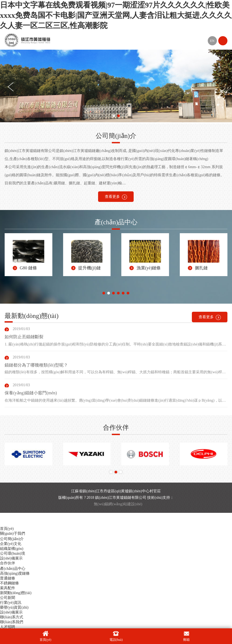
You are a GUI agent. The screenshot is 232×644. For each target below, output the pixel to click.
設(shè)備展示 (11, 558)
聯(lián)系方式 (12, 617)
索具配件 (8, 588)
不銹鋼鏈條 (9, 583)
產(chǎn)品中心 (13, 569)
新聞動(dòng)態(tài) (16, 593)
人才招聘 (8, 627)
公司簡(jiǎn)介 (12, 539)
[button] (114, 116)
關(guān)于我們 (13, 533)
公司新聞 (8, 598)
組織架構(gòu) (12, 549)
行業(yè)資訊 (11, 603)
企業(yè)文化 (11, 544)
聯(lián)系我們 (12, 622)
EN (212, 41)
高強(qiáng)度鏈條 (15, 573)
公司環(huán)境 (13, 553)
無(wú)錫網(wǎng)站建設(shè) (118, 504)
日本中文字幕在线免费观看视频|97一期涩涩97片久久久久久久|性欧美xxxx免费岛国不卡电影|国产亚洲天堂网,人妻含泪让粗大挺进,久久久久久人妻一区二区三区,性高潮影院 (116, 15)
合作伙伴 (8, 563)
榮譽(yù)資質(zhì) (14, 607)
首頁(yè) (7, 529)
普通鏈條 (8, 578)
